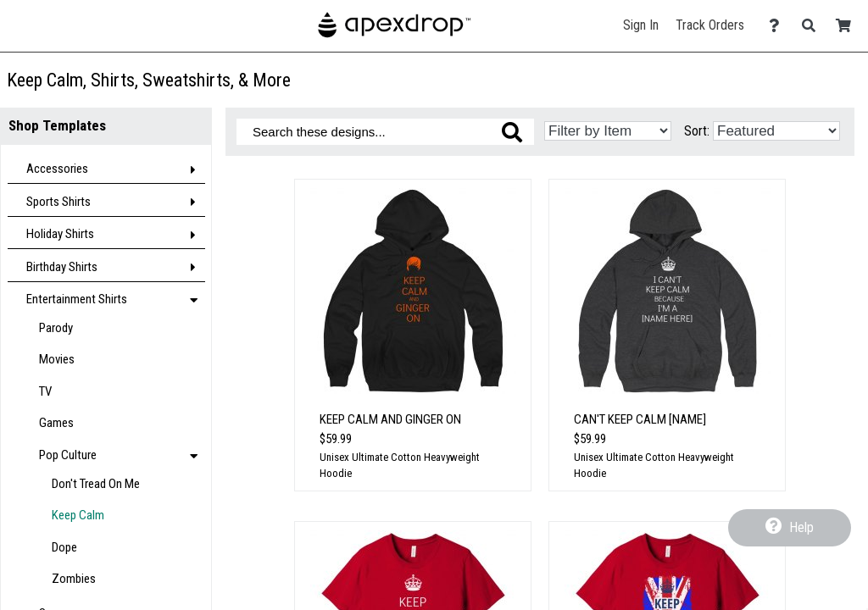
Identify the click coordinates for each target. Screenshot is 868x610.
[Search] (813, 26)
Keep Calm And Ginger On (390, 419)
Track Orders (710, 25)
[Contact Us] (779, 26)
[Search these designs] (385, 132)
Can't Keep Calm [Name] (640, 419)
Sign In (641, 25)
